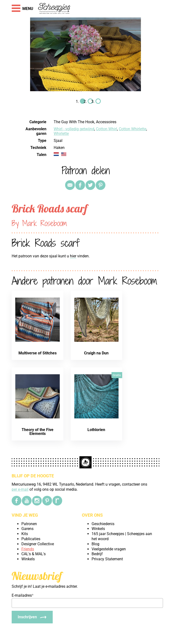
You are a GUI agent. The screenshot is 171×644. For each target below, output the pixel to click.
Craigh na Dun (96, 353)
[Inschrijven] (32, 617)
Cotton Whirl (107, 129)
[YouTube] (27, 501)
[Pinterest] (47, 501)
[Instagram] (37, 501)
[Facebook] (17, 501)
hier (73, 256)
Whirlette (61, 134)
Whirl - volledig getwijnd (74, 129)
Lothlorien (96, 430)
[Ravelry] (57, 501)
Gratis (117, 375)
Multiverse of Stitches (38, 353)
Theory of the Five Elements (38, 432)
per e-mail (20, 489)
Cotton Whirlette (133, 129)
